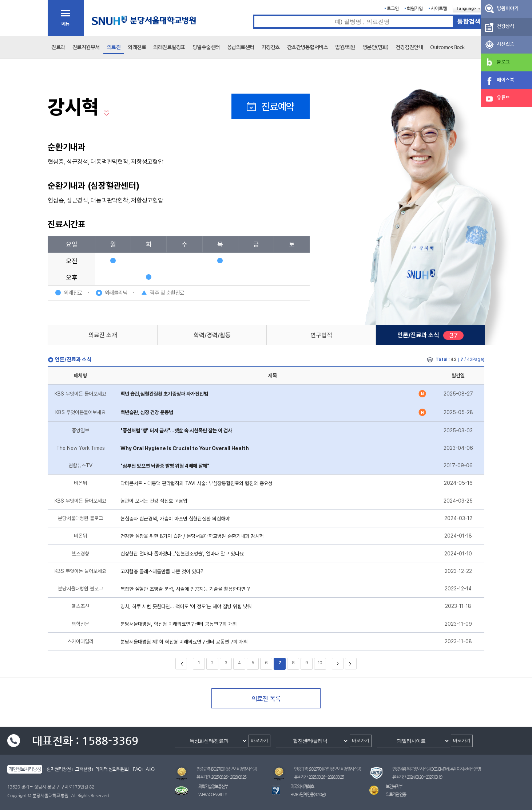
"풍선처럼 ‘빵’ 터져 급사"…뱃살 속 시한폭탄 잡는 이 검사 (176, 430)
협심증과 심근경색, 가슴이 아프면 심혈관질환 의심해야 (175, 519)
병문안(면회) (376, 47)
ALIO (150, 769)
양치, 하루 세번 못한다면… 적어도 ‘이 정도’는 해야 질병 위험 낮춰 (186, 606)
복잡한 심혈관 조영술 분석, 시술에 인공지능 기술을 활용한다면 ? (185, 589)
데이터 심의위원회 (112, 769)
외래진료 (137, 47)
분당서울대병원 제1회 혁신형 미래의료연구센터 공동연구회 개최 (184, 642)
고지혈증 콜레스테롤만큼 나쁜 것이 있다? (162, 571)
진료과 (58, 47)
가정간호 (271, 47)
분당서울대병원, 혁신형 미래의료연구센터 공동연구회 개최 (179, 624)
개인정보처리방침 (25, 769)
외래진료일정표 (169, 47)
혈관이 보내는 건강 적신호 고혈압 (154, 501)
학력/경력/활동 (212, 335)
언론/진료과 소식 (418, 335)
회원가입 (415, 8)
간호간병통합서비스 (308, 47)
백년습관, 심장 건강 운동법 (147, 412)
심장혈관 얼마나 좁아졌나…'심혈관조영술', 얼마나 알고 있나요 (182, 554)
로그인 (393, 8)
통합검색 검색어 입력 (253, 15)
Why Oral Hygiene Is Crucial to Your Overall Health (185, 448)
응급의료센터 (241, 47)
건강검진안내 (409, 47)
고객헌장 (83, 769)
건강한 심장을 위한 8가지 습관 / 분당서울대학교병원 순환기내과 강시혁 (192, 536)
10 (320, 663)
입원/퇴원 (345, 47)
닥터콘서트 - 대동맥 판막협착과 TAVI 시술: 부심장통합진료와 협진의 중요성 (196, 483)
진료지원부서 (86, 47)
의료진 (114, 47)
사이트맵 (439, 8)
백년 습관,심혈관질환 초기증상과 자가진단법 (164, 394)
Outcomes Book (447, 47)
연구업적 (321, 335)
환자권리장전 (59, 769)
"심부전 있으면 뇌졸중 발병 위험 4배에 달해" (165, 466)
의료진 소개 (103, 335)
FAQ (137, 769)
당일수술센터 (206, 47)
